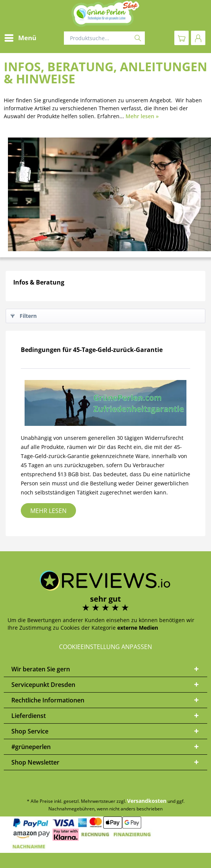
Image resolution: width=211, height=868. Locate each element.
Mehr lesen (48, 511)
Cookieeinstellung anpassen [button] (105, 647)
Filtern (24, 315)
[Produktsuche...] (104, 38)
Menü (20, 37)
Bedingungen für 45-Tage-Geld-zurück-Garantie (92, 350)
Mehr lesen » (142, 116)
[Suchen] (138, 38)
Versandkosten (147, 801)
